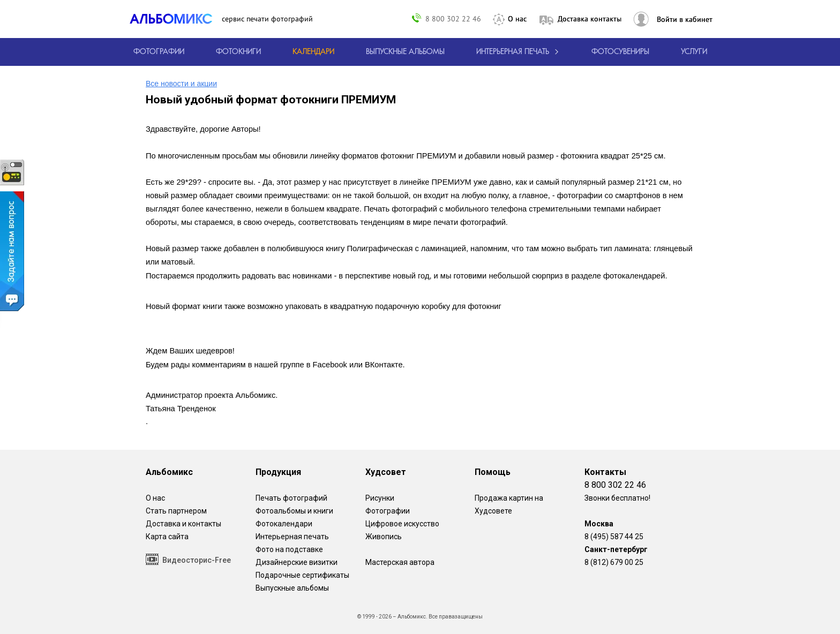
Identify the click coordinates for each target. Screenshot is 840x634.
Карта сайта (167, 537)
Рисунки (380, 498)
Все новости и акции (181, 84)
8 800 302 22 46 (453, 18)
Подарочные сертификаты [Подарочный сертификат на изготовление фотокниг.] (302, 575)
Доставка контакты (590, 19)
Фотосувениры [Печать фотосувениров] (620, 52)
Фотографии (388, 511)
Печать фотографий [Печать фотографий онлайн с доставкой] (291, 498)
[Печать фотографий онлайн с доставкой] (159, 52)
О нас (517, 19)
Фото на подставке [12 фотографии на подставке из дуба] (289, 549)
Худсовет (386, 472)
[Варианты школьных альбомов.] (405, 52)
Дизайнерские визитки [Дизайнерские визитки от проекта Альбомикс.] (297, 562)
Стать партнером (176, 511)
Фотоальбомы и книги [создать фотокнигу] (294, 511)
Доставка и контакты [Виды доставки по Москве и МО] (183, 524)
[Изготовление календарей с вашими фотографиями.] (313, 52)
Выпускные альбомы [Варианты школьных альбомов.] (292, 588)
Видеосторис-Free (188, 559)
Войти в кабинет (685, 19)
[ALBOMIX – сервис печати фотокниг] (176, 19)
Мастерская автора (400, 562)
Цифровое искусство (402, 524)
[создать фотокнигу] (238, 52)
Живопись (384, 537)
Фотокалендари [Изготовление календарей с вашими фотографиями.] (284, 524)
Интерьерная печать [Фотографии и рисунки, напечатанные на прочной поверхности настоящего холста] (292, 537)
